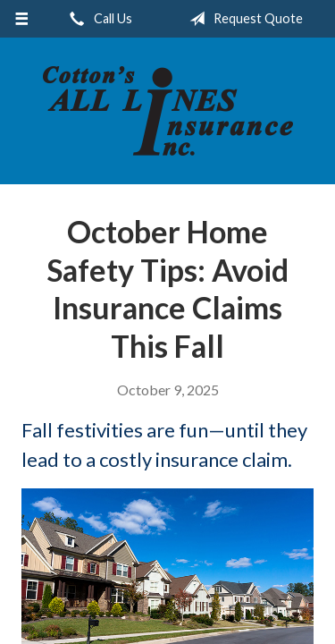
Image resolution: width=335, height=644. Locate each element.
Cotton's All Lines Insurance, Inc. (168, 111)
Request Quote (243, 19)
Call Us (97, 19)
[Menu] (22, 19)
